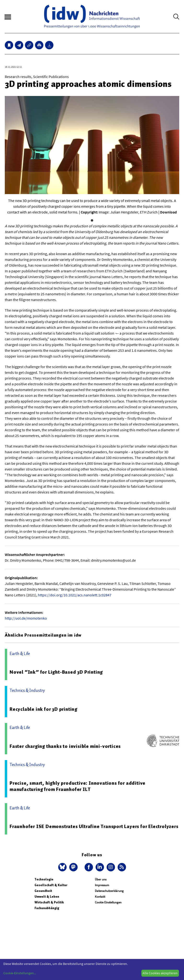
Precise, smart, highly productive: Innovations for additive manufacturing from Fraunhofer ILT (78, 786)
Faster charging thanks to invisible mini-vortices (65, 746)
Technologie (44, 879)
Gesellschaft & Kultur (51, 885)
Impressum (102, 885)
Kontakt (100, 897)
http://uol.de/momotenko (26, 618)
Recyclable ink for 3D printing (43, 709)
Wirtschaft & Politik (49, 902)
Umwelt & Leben (47, 897)
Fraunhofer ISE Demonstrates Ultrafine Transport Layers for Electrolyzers (94, 826)
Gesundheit (43, 891)
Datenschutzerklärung (109, 891)
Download (168, 212)
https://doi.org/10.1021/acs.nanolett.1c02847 (75, 595)
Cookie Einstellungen (108, 902)
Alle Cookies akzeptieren (160, 973)
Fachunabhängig (47, 908)
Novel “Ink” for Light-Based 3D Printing (56, 672)
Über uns (101, 879)
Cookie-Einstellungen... (20, 973)
